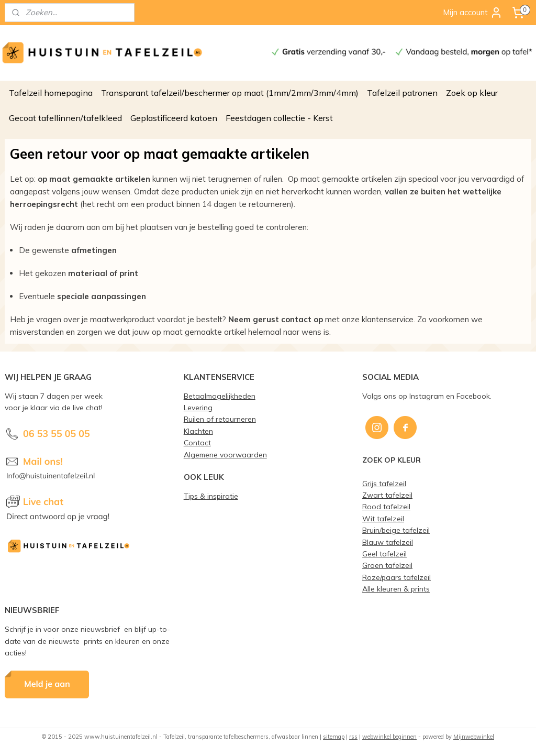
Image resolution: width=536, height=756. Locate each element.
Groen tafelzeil (387, 565)
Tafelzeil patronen (402, 93)
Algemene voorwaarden (225, 454)
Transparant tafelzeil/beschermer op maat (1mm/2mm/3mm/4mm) (230, 93)
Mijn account (473, 13)
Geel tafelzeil (384, 554)
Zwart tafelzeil (387, 495)
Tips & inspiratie (211, 496)
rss (353, 737)
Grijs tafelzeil (384, 483)
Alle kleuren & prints (396, 589)
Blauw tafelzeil (388, 542)
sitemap (334, 737)
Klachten (198, 431)
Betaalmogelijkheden (220, 396)
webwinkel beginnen (389, 737)
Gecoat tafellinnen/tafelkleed (65, 118)
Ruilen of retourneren (220, 419)
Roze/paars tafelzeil (397, 577)
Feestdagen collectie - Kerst (279, 118)
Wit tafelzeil (383, 518)
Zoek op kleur (472, 93)
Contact (197, 442)
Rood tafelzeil (386, 506)
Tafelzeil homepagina (51, 93)
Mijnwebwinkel (474, 737)
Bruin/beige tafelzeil (396, 530)
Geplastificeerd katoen (174, 118)
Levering (198, 407)
